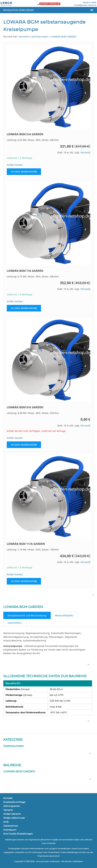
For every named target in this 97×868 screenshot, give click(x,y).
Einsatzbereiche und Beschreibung (27, 615)
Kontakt (8, 798)
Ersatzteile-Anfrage (14, 802)
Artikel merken (15, 165)
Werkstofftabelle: (64, 615)
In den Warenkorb (24, 172)
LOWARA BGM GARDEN (64, 37)
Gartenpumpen (40, 37)
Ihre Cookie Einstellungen (18, 834)
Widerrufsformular (14, 818)
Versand (85, 152)
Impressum (10, 830)
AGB (6, 822)
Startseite (24, 37)
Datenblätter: (15, 623)
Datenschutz (11, 826)
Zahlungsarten (12, 806)
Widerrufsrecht (12, 814)
